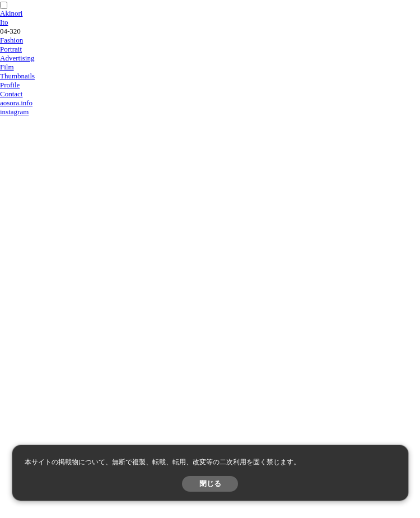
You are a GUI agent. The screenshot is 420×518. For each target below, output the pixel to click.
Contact (11, 94)
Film (7, 67)
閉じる (210, 484)
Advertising (17, 58)
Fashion (11, 40)
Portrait (11, 49)
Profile (10, 85)
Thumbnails (17, 76)
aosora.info (16, 103)
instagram (14, 112)
